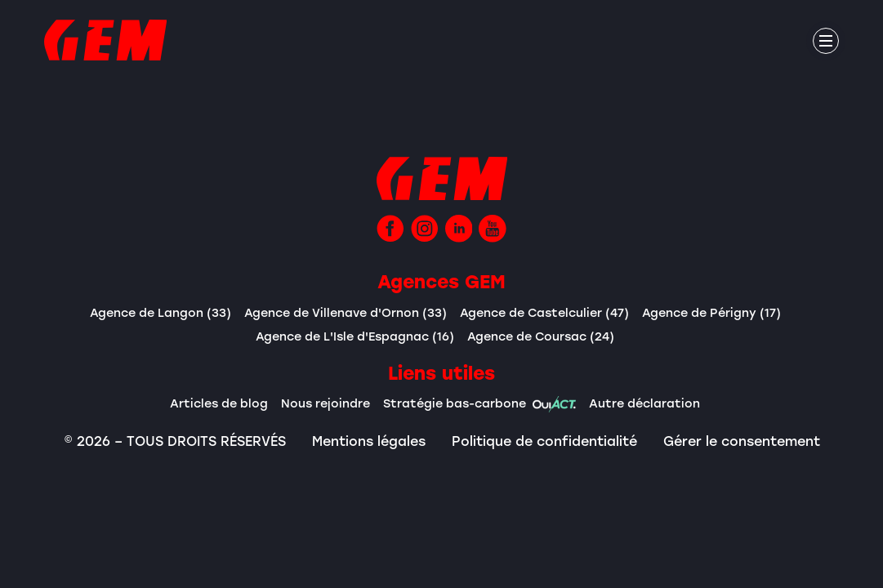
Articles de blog (219, 403)
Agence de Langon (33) (161, 312)
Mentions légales (369, 441)
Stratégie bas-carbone (479, 404)
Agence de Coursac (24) (541, 336)
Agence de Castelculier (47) (544, 312)
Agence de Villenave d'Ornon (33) (346, 312)
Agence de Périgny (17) (711, 312)
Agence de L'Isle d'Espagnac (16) (355, 336)
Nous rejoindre (326, 403)
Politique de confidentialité (544, 441)
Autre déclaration (644, 403)
